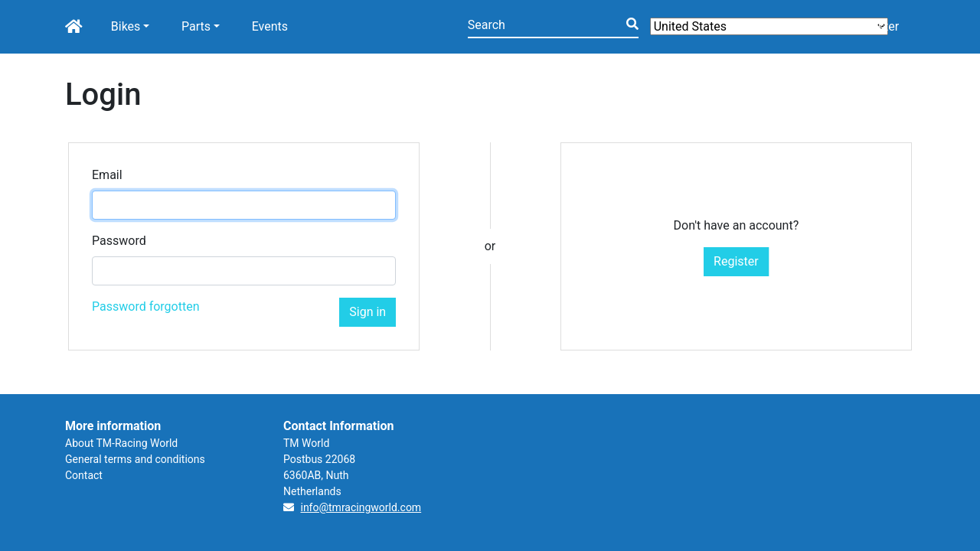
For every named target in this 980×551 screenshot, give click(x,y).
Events (270, 26)
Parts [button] (196, 26)
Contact (84, 475)
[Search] (553, 27)
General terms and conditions (135, 459)
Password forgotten (146, 306)
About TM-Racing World (121, 443)
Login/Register (859, 26)
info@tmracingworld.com (361, 507)
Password (119, 241)
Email (107, 175)
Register (736, 261)
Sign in (367, 312)
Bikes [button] (126, 26)
